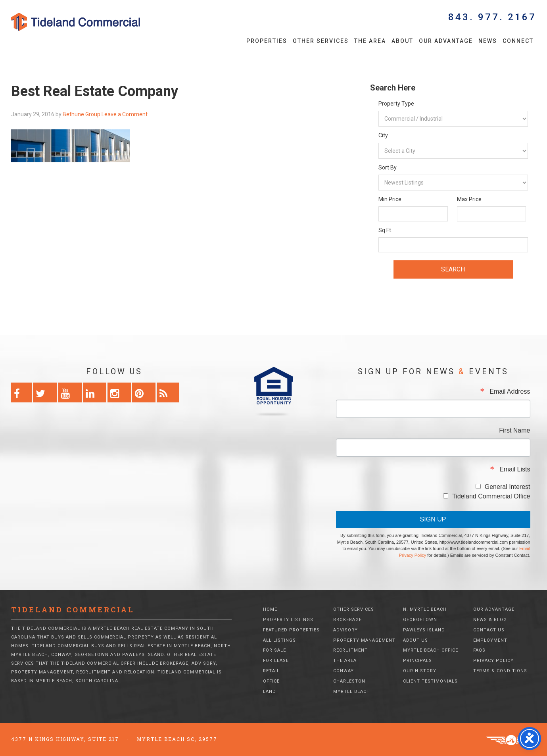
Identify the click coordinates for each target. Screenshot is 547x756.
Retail (271, 671)
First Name (514, 431)
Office (271, 681)
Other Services (354, 609)
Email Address (510, 392)
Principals (417, 661)
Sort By (388, 167)
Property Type (396, 104)
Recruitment (350, 650)
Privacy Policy (493, 661)
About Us (416, 640)
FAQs (479, 650)
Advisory (345, 630)
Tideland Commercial (89, 22)
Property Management (364, 640)
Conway (344, 671)
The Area (345, 661)
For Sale (274, 650)
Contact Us (489, 630)
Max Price (469, 199)
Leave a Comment (125, 114)
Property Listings (288, 620)
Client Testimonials (430, 681)
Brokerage (347, 620)
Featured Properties (291, 630)
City (383, 135)
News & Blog (490, 620)
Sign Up (433, 519)
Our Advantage (494, 609)
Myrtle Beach (352, 692)
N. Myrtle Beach (425, 609)
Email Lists (515, 469)
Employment (490, 640)
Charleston (349, 681)
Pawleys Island (424, 630)
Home (270, 609)
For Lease (276, 661)
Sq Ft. (385, 230)
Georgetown (420, 620)
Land (270, 692)
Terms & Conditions (500, 671)
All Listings (279, 640)
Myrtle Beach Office (431, 650)
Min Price (390, 199)
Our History (420, 671)
